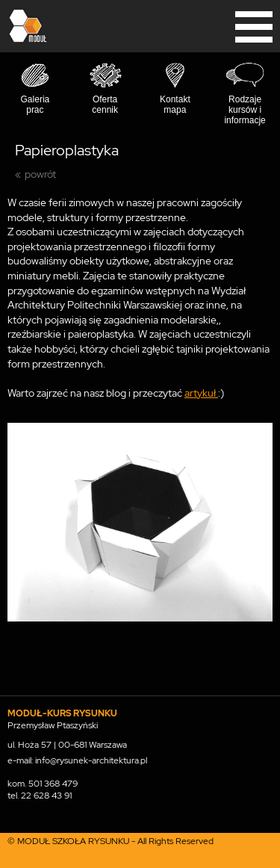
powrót (40, 174)
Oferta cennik (105, 105)
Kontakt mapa (175, 105)
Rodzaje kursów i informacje (245, 110)
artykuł (201, 393)
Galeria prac (35, 105)
